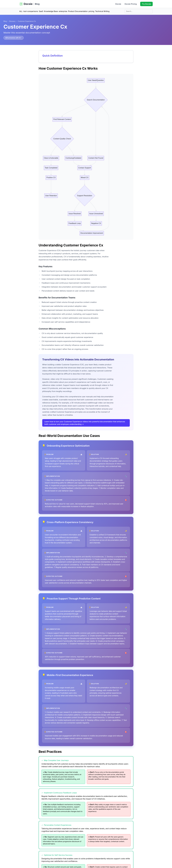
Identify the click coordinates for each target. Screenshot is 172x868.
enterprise (63, 11)
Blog (37, 4)
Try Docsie (146, 4)
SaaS (41, 11)
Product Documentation (78, 11)
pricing (91, 11)
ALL (21, 11)
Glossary (12, 21)
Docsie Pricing (131, 4)
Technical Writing (102, 11)
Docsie (118, 4)
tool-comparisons (31, 11)
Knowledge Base (51, 11)
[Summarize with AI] (14, 38)
